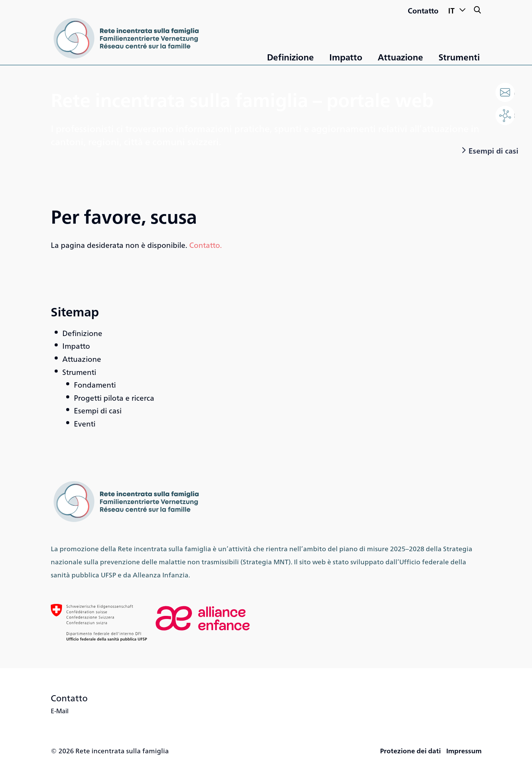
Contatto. (206, 245)
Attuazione (400, 57)
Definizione (290, 57)
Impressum (464, 750)
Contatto (423, 10)
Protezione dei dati (410, 750)
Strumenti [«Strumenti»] (459, 57)
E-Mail (60, 711)
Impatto (346, 57)
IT (457, 9)
